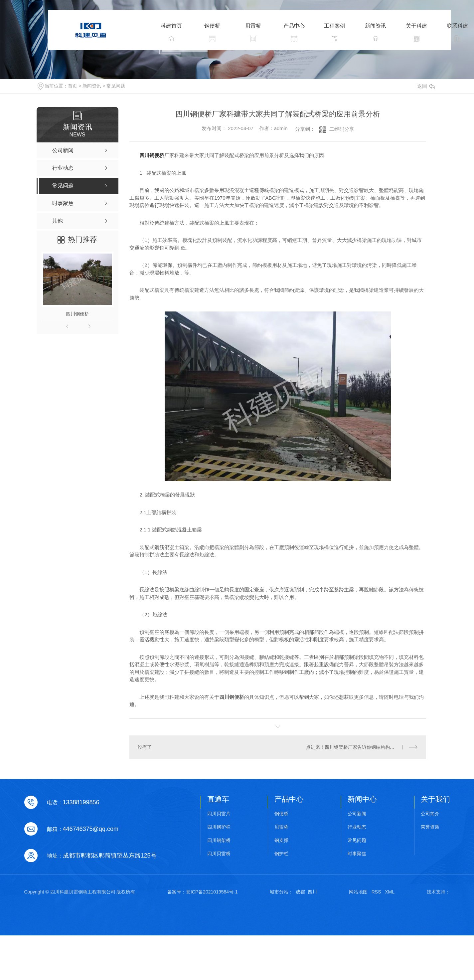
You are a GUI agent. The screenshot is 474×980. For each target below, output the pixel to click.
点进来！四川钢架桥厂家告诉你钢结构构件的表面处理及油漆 (362, 747)
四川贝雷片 (219, 814)
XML (390, 892)
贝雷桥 (281, 827)
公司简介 (430, 814)
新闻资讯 (92, 86)
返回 (426, 86)
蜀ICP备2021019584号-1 (212, 892)
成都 (300, 892)
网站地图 (358, 892)
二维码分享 (342, 129)
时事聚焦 (357, 854)
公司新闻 (357, 814)
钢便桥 (281, 814)
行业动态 (357, 827)
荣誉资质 (430, 827)
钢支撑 (281, 840)
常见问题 (116, 86)
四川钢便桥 (78, 314)
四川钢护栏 (219, 827)
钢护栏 (281, 854)
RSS (376, 892)
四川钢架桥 (219, 840)
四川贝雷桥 (219, 854)
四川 (312, 892)
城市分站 (279, 892)
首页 (73, 86)
